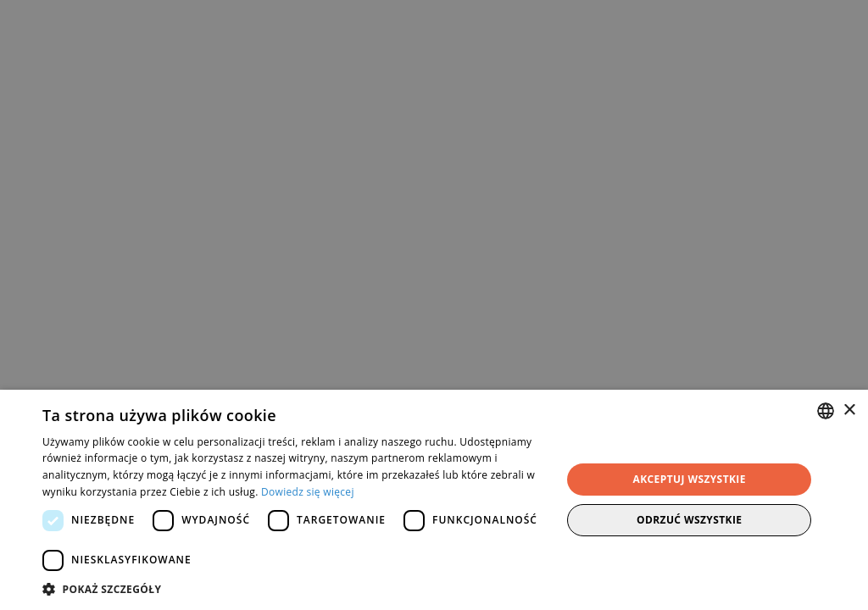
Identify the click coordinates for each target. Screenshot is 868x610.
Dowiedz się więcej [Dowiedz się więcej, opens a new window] (308, 492)
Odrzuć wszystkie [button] (689, 520)
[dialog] (434, 305)
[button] (294, 589)
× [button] (849, 410)
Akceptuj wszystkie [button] (690, 479)
